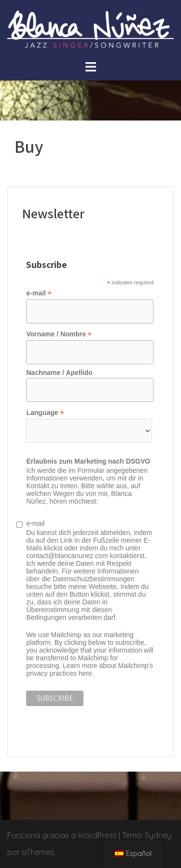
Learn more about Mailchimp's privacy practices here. (90, 669)
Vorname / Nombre (59, 334)
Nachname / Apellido (59, 373)
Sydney (158, 835)
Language (45, 413)
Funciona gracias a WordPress (62, 835)
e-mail (39, 293)
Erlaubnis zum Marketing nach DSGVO (88, 461)
